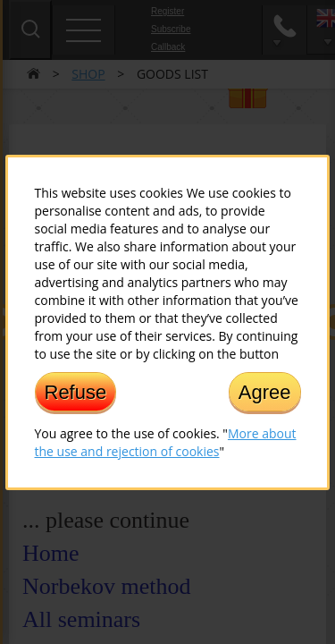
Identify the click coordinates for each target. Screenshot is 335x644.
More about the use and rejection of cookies (166, 441)
